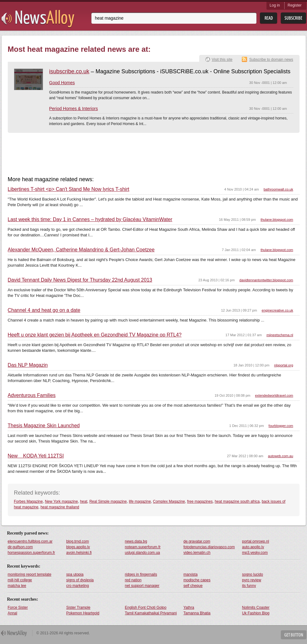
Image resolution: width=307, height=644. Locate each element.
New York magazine (61, 501)
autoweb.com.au (281, 456)
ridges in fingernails (141, 574)
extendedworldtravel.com (274, 395)
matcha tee (17, 586)
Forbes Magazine (29, 501)
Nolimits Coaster (256, 608)
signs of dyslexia (80, 580)
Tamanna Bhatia (197, 613)
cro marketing (78, 586)
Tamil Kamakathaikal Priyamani (151, 613)
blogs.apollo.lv (78, 547)
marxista (191, 574)
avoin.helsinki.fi (79, 553)
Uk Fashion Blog (256, 613)
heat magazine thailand (60, 507)
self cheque (193, 586)
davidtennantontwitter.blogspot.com (266, 280)
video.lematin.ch (197, 553)
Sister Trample (78, 608)
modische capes (197, 580)
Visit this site (222, 60)
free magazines (200, 501)
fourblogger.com (281, 426)
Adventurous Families (32, 395)
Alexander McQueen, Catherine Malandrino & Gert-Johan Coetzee (81, 250)
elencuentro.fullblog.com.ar (30, 541)
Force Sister (18, 608)
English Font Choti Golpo (146, 608)
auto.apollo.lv (253, 547)
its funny (249, 586)
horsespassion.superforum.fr (31, 553)
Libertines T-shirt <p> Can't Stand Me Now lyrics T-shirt (69, 189)
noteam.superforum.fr (143, 547)
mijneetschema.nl (280, 335)
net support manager (142, 586)
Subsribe (293, 18)
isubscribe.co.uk (69, 71)
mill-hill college (20, 580)
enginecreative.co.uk (278, 310)
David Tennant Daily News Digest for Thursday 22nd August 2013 (80, 280)
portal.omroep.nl (256, 541)
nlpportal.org (283, 365)
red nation (133, 580)
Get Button (294, 635)
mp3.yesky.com (255, 553)
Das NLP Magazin (28, 365)
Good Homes (62, 83)
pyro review (252, 580)
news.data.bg (136, 541)
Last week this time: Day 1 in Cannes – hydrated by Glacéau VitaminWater (90, 220)
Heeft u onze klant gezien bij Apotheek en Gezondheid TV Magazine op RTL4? (95, 335)
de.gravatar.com (197, 541)
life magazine (140, 501)
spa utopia (75, 574)
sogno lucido (253, 574)
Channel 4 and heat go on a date (44, 310)
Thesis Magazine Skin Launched (44, 426)
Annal (13, 613)
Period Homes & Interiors (74, 109)
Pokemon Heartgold (83, 613)
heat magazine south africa (237, 501)
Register (295, 5)
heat (84, 501)
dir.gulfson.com (20, 547)
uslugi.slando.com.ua (143, 553)
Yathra (189, 608)
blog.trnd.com (78, 541)
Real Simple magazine (108, 501)
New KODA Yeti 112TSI (36, 456)
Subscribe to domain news (271, 60)
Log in (275, 5)
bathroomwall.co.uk (278, 189)
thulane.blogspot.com (277, 220)
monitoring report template (30, 574)
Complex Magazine (169, 501)
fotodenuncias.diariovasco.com (209, 547)
